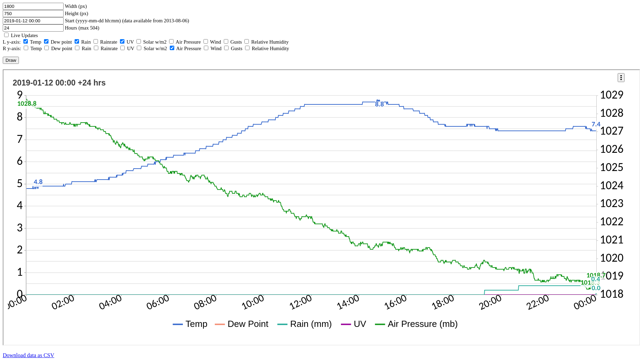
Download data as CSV (29, 355)
